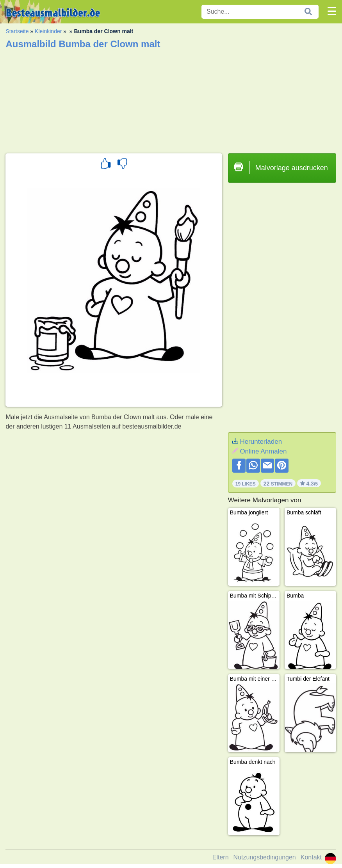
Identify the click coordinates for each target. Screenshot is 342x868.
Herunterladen (261, 442)
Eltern (221, 857)
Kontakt (311, 857)
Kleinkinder (48, 31)
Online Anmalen (263, 451)
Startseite (17, 31)
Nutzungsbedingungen (265, 857)
